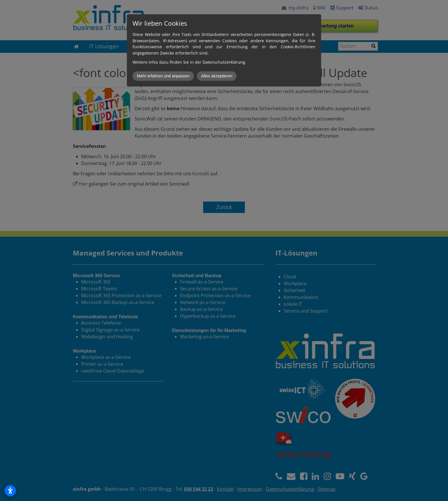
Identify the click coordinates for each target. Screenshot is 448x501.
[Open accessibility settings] (10, 491)
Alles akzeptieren (217, 76)
